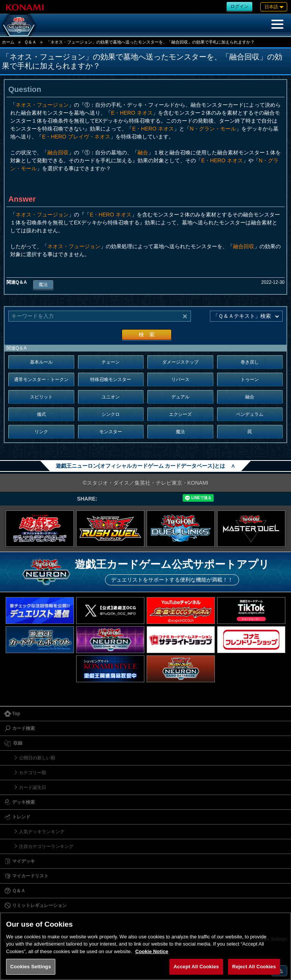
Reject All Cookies (254, 967)
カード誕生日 (33, 787)
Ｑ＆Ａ (30, 42)
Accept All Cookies (196, 967)
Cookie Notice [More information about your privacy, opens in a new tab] (152, 951)
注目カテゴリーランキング (46, 846)
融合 (143, 152)
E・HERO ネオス (132, 113)
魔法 (43, 285)
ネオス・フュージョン (42, 105)
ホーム (8, 42)
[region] (145, 946)
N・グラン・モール (213, 129)
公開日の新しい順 (37, 758)
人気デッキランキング (42, 832)
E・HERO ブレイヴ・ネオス (76, 137)
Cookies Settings (31, 967)
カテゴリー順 (33, 773)
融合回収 (58, 152)
